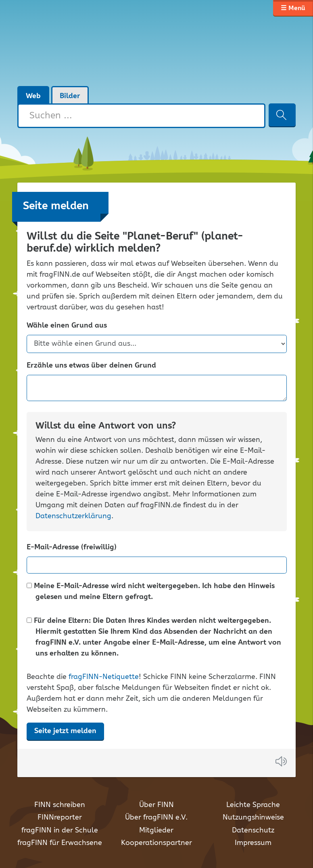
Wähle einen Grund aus (67, 326)
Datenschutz (253, 830)
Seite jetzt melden (65, 731)
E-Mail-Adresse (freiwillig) (72, 547)
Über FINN (156, 805)
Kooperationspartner (156, 843)
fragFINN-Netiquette (104, 677)
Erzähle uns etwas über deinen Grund (91, 366)
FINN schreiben (60, 805)
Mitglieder (156, 830)
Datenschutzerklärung (73, 516)
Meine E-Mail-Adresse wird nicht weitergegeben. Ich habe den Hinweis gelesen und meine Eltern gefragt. (151, 592)
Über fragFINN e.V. (156, 818)
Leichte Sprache (253, 805)
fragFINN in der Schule (60, 830)
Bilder (70, 96)
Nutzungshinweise (253, 818)
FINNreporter (60, 818)
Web (33, 96)
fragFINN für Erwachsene (60, 843)
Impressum (253, 843)
